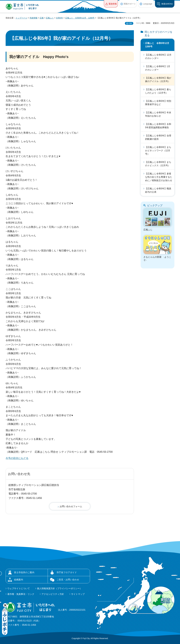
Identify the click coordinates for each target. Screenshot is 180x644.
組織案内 (19, 580)
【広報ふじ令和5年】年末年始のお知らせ (158, 114)
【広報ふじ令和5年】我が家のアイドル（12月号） (158, 80)
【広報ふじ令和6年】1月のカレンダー (158, 68)
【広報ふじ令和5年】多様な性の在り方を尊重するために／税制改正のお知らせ (159, 177)
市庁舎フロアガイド (67, 572)
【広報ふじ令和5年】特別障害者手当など (158, 103)
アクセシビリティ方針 (53, 594)
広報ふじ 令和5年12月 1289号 (80, 18)
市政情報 (33, 18)
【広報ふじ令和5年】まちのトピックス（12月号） (158, 164)
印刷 (130, 23)
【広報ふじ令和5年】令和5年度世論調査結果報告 (158, 126)
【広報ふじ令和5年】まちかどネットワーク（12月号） (158, 151)
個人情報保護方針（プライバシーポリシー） (59, 588)
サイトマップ (78, 594)
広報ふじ (50, 18)
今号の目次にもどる (17, 458)
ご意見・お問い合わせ (68, 580)
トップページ (21, 18)
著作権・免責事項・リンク (21, 594)
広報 (42, 18)
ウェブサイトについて (19, 588)
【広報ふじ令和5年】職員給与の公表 (158, 190)
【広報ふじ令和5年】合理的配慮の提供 (158, 137)
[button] (111, 4)
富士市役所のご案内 (24, 572)
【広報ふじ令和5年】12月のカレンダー (158, 57)
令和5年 (59, 18)
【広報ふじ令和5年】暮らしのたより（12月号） (158, 91)
